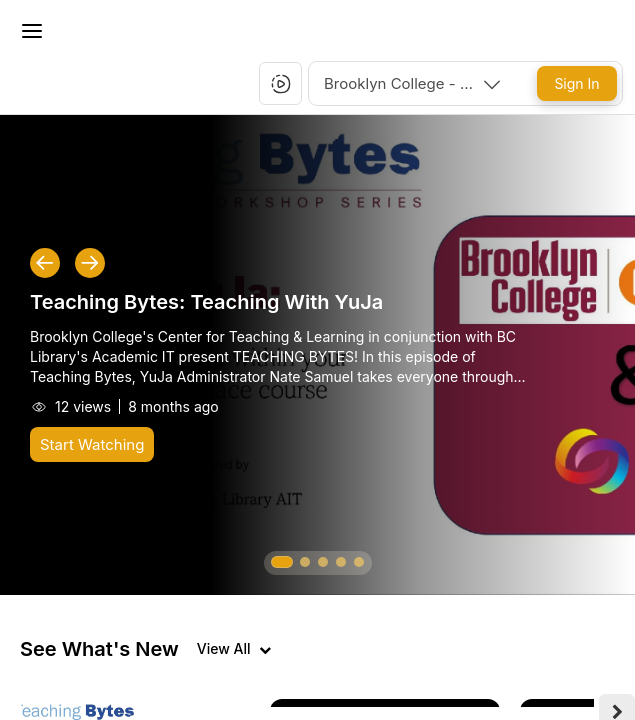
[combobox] (414, 83)
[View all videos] (234, 649)
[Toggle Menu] (32, 31)
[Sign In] (577, 83)
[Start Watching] (92, 444)
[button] (281, 84)
